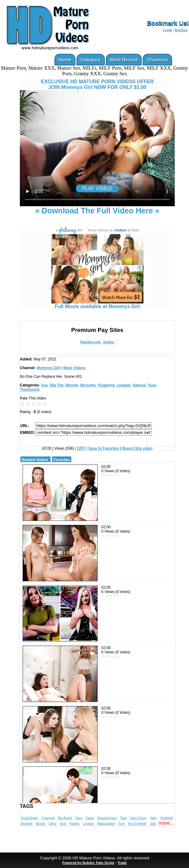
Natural (139, 385)
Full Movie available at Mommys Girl (97, 304)
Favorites (62, 460)
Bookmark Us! (168, 23)
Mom (79, 818)
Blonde (72, 385)
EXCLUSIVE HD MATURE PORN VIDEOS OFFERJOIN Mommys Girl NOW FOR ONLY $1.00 (97, 84)
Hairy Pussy (138, 818)
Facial (90, 818)
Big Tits (57, 385)
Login (167, 30)
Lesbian (124, 385)
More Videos (75, 368)
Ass (45, 385)
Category (91, 60)
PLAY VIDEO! (97, 188)
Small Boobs (29, 818)
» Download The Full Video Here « (97, 211)
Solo (153, 824)
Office (53, 824)
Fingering (106, 385)
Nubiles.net (90, 342)
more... (166, 823)
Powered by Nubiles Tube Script (88, 863)
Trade (122, 863)
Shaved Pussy (107, 818)
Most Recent (124, 60)
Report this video (137, 448)
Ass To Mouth (137, 824)
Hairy (154, 818)
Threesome (30, 390)
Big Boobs (65, 818)
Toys (122, 824)
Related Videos (35, 460)
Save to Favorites (104, 448)
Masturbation (106, 824)
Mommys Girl (49, 368)
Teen (152, 385)
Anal (63, 824)
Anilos (109, 342)
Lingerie (89, 824)
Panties (75, 824)
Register (181, 30)
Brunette (88, 385)
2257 (81, 448)
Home (65, 60)
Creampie (48, 818)
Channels (157, 60)
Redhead (167, 818)
